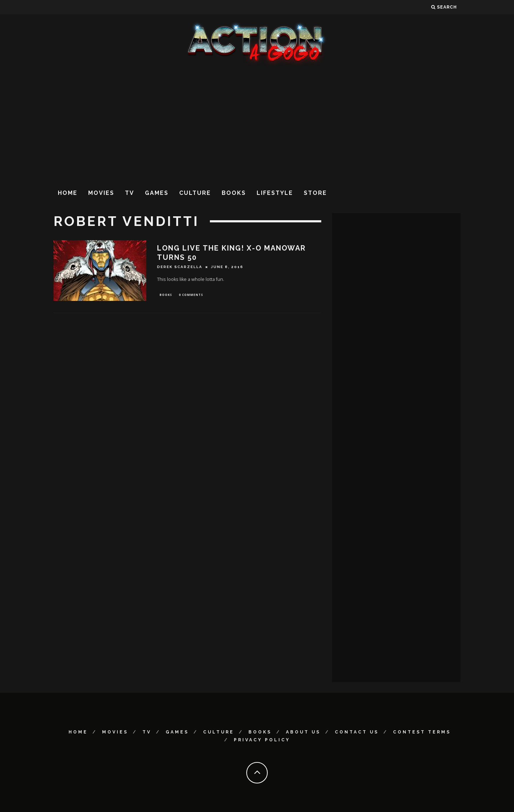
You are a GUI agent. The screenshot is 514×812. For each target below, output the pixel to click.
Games (157, 193)
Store (315, 193)
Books (234, 193)
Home (68, 193)
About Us (303, 732)
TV (130, 193)
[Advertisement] (257, 125)
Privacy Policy (262, 740)
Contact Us (357, 732)
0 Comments (191, 295)
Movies (101, 193)
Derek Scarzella (180, 267)
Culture (195, 193)
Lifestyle (275, 193)
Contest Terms (422, 732)
